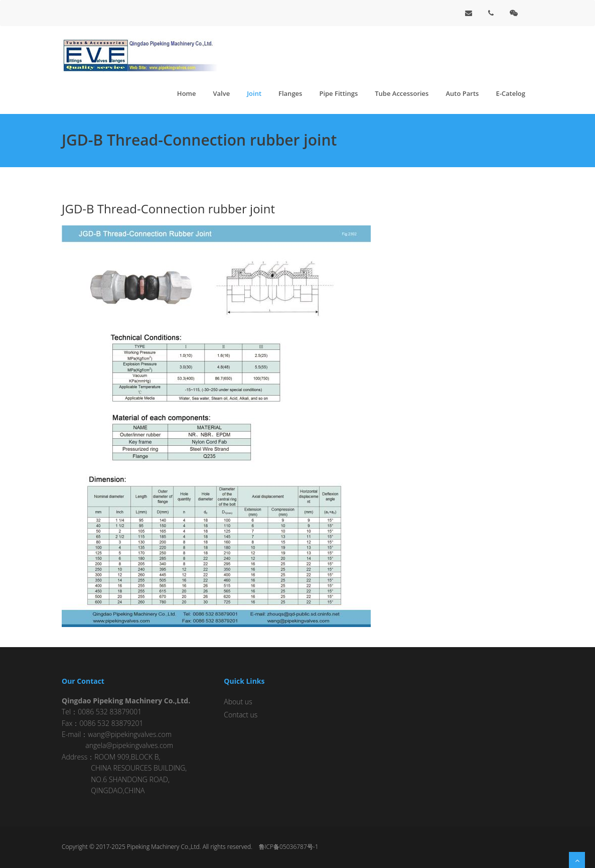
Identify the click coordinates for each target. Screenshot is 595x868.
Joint (254, 93)
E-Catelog (510, 93)
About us (238, 702)
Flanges (290, 93)
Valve (221, 93)
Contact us (241, 715)
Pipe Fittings (338, 93)
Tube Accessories (402, 93)
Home (187, 93)
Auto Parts (462, 93)
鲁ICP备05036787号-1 (289, 847)
